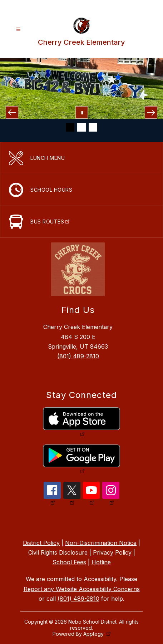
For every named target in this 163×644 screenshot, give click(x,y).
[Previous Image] (12, 112)
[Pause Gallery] (82, 112)
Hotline (101, 562)
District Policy (41, 543)
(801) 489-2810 (78, 356)
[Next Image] (151, 112)
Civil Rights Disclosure (58, 552)
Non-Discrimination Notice (101, 543)
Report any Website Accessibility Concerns (82, 589)
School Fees (69, 562)
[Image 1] (70, 127)
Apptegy (94, 634)
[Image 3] (93, 127)
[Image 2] (81, 127)
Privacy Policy (112, 552)
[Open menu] (18, 30)
